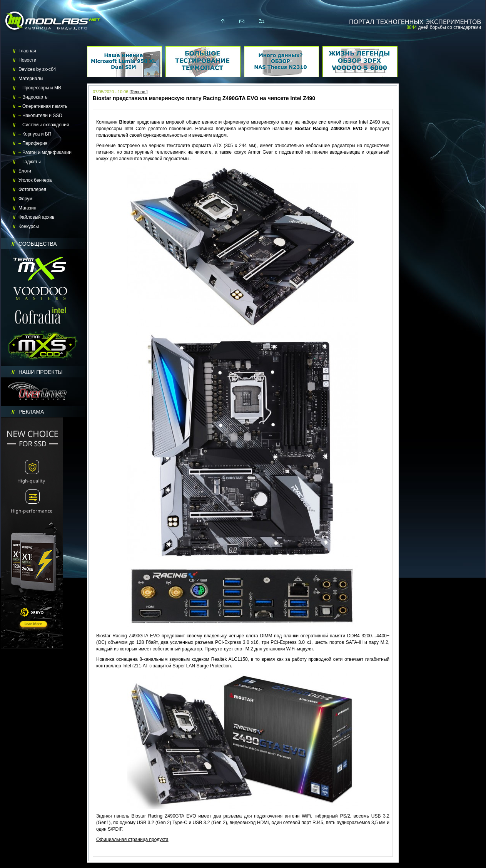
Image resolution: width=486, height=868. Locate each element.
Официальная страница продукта (132, 840)
